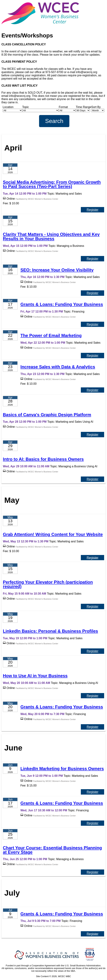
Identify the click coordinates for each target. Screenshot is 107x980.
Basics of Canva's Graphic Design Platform (47, 415)
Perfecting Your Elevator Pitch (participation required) (48, 584)
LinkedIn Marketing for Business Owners (62, 769)
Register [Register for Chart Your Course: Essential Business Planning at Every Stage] (92, 872)
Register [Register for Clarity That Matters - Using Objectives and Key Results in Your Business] (92, 259)
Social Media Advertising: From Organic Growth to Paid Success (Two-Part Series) (52, 184)
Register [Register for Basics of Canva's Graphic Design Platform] (92, 435)
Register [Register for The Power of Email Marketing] (92, 356)
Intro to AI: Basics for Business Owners (43, 459)
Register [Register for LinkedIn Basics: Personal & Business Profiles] (92, 651)
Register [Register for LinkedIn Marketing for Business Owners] (92, 792)
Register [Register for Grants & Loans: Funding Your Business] (92, 324)
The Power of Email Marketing (51, 335)
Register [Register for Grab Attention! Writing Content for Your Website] (92, 558)
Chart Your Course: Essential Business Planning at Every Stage (52, 850)
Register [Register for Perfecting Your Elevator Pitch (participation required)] (92, 606)
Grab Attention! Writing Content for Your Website (53, 534)
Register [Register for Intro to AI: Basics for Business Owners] (92, 479)
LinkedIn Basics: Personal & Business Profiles (50, 631)
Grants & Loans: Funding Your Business (62, 304)
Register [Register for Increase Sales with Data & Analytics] (92, 390)
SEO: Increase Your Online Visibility (57, 270)
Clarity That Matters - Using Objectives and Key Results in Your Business (51, 236)
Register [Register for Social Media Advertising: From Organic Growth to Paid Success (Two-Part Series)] (92, 210)
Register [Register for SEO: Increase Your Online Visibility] (92, 293)
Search (54, 121)
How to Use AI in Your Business (35, 676)
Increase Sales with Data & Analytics (58, 367)
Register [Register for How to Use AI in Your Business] (92, 696)
